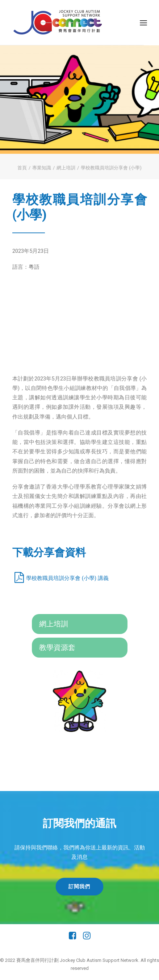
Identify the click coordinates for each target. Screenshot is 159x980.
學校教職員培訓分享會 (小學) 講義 (67, 578)
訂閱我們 (80, 886)
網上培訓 (66, 168)
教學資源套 (57, 647)
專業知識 (42, 168)
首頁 (22, 168)
